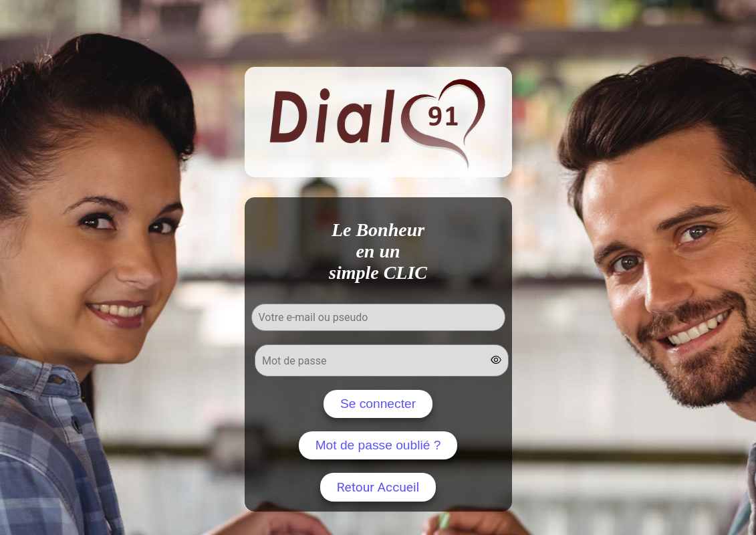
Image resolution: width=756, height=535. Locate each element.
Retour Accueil (378, 487)
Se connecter (378, 404)
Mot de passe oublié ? (378, 445)
